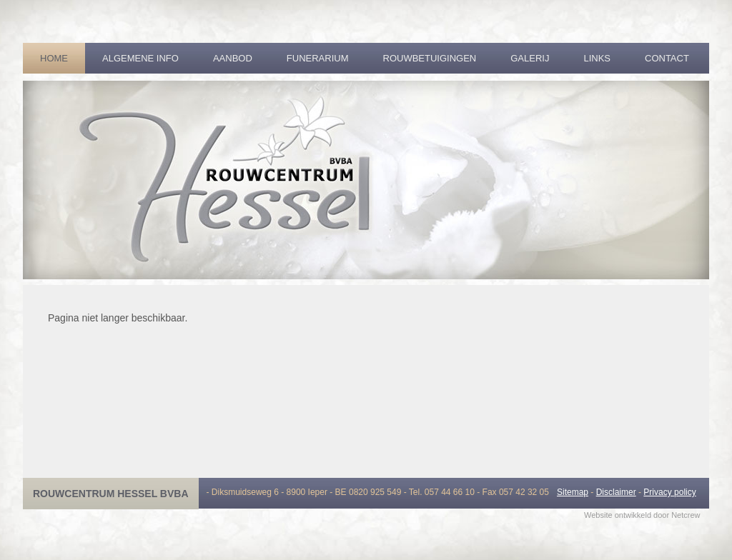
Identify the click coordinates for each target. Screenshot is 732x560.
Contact (667, 58)
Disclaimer (616, 492)
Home (54, 58)
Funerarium (318, 58)
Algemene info (140, 58)
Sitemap (573, 492)
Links (597, 58)
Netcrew (686, 515)
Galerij (530, 58)
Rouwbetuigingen (430, 58)
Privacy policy (669, 492)
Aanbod (233, 58)
